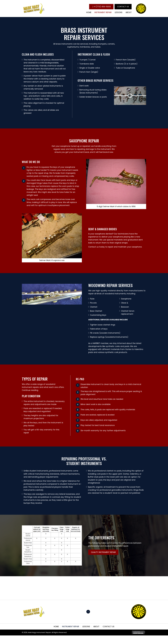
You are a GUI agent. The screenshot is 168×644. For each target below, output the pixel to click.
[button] (101, 7)
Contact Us (108, 627)
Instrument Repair (71, 627)
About (96, 627)
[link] (89, 12)
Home (56, 627)
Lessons (86, 627)
